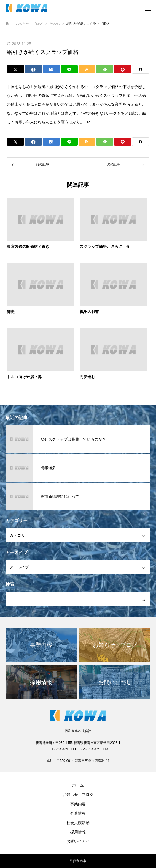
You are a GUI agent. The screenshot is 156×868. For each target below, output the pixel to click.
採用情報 (78, 832)
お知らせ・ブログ (78, 795)
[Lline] (69, 69)
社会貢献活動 (78, 823)
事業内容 (78, 804)
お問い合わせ (78, 841)
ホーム (78, 785)
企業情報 (78, 813)
